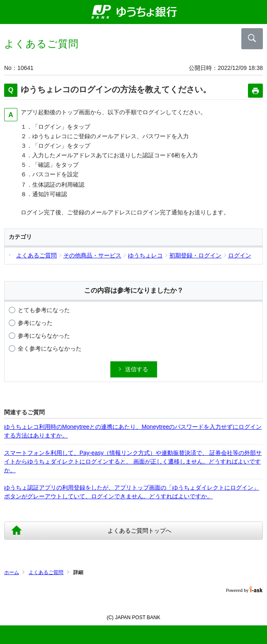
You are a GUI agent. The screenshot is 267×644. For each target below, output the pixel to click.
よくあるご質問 (46, 572)
